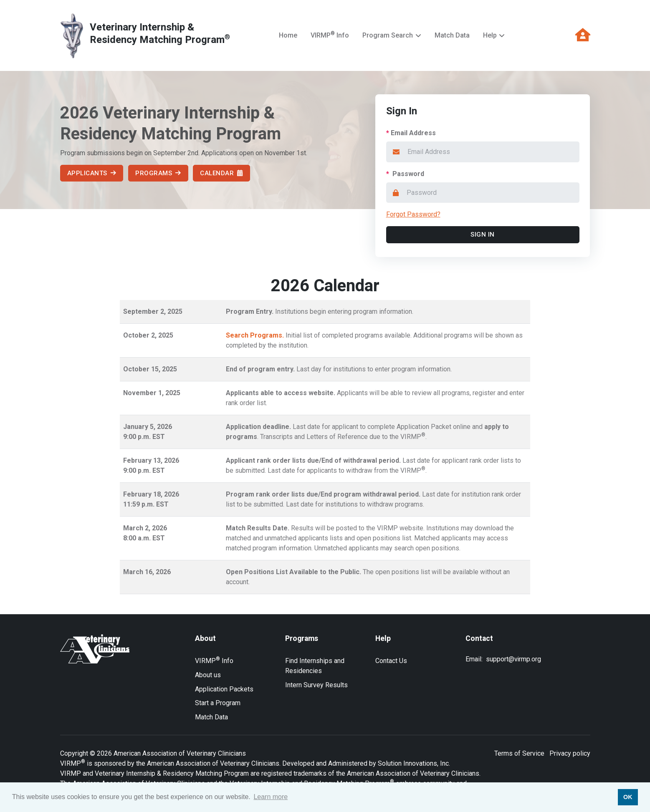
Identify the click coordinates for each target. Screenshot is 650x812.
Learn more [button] (271, 797)
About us (208, 675)
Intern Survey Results (316, 685)
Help (490, 35)
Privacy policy (570, 753)
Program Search (388, 35)
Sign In (483, 235)
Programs (158, 173)
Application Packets (224, 689)
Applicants (92, 173)
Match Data (452, 35)
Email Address (411, 133)
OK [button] (628, 797)
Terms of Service (519, 753)
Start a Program (218, 703)
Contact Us (391, 661)
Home (288, 35)
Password (405, 174)
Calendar (222, 173)
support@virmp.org (513, 659)
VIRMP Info (330, 35)
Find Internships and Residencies (315, 666)
